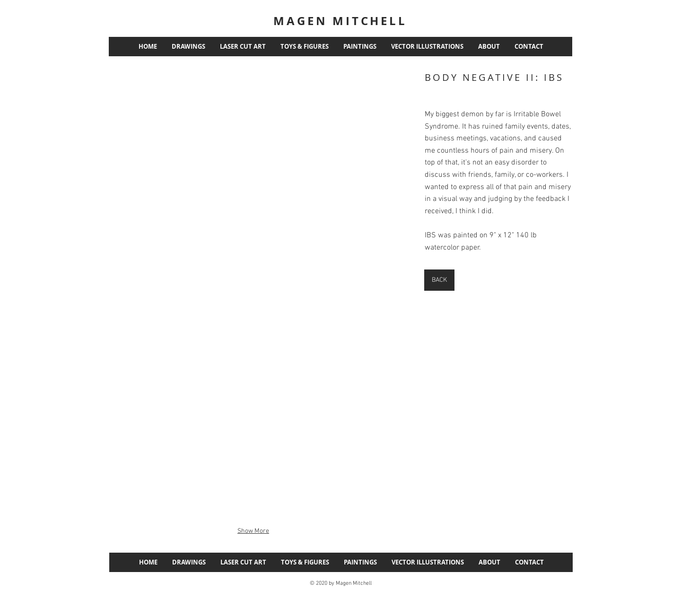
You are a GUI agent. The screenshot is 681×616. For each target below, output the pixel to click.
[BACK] (439, 280)
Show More (253, 531)
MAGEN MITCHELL (340, 21)
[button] (253, 183)
